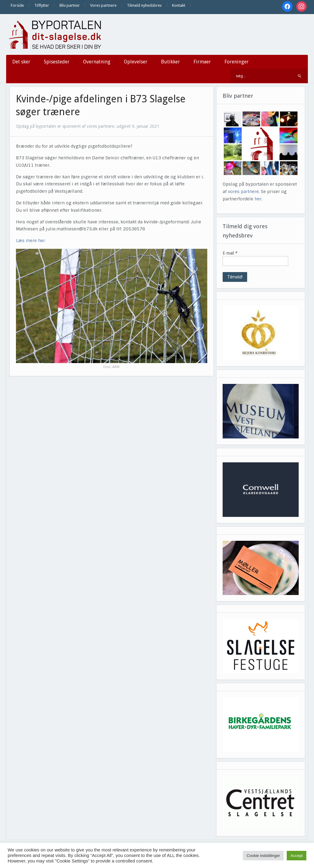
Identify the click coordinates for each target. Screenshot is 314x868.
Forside (17, 5)
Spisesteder (57, 62)
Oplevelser (136, 62)
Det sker (21, 62)
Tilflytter (42, 5)
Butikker (170, 62)
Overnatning (97, 62)
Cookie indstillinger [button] (263, 856)
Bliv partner (70, 5)
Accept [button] (297, 856)
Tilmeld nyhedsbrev (144, 5)
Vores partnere (103, 5)
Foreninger (237, 62)
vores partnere (243, 191)
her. (258, 199)
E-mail (230, 253)
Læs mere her (31, 241)
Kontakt (179, 5)
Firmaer (202, 62)
